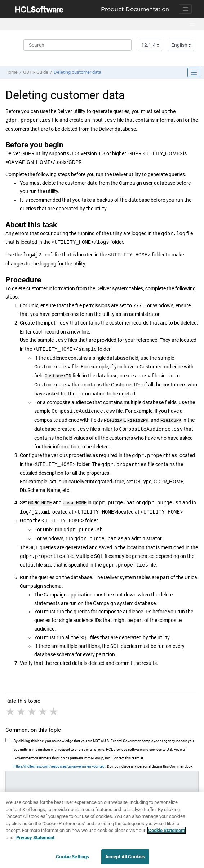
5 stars (54, 710)
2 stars (22, 710)
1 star (11, 710)
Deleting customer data (77, 72)
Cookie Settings (72, 860)
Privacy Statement (35, 840)
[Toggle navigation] (185, 9)
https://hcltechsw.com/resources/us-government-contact (59, 765)
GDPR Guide (36, 72)
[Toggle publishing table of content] (194, 72)
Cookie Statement (167, 833)
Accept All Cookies (125, 860)
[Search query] (77, 45)
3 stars (32, 710)
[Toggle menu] (192, 24)
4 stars (43, 710)
